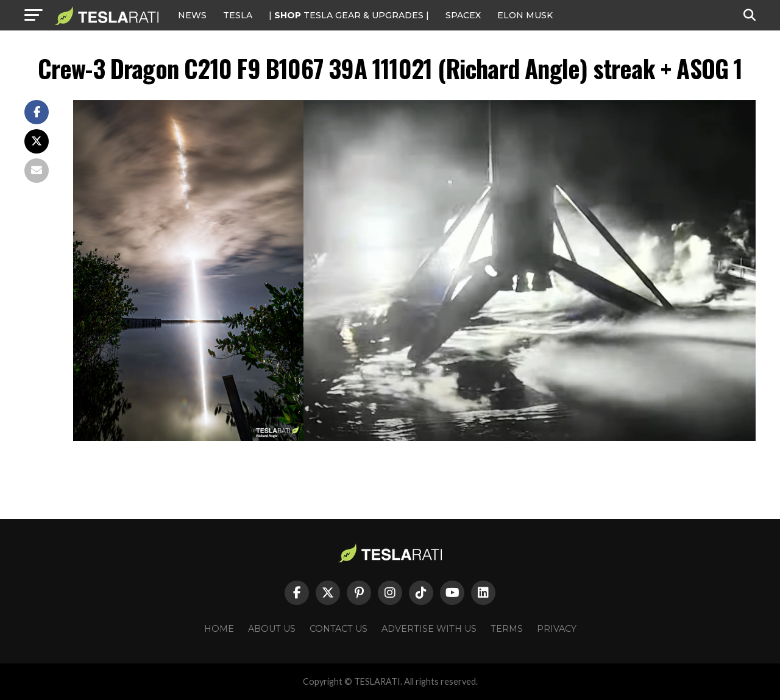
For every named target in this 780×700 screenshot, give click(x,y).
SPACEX (463, 15)
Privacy (557, 629)
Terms (507, 629)
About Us (272, 629)
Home (219, 629)
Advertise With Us (429, 629)
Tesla (238, 15)
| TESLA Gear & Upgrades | (349, 15)
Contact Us (339, 629)
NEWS (192, 15)
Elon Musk (525, 15)
